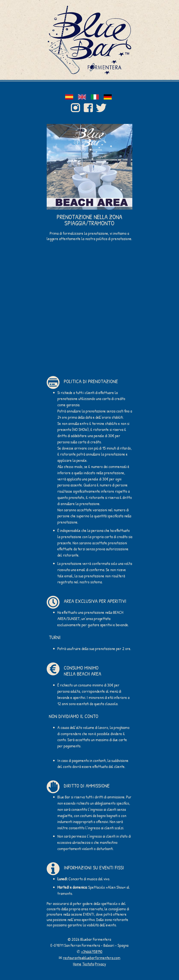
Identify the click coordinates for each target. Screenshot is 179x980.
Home (77, 964)
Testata (88, 964)
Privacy (100, 964)
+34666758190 (92, 951)
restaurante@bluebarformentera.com (92, 958)
